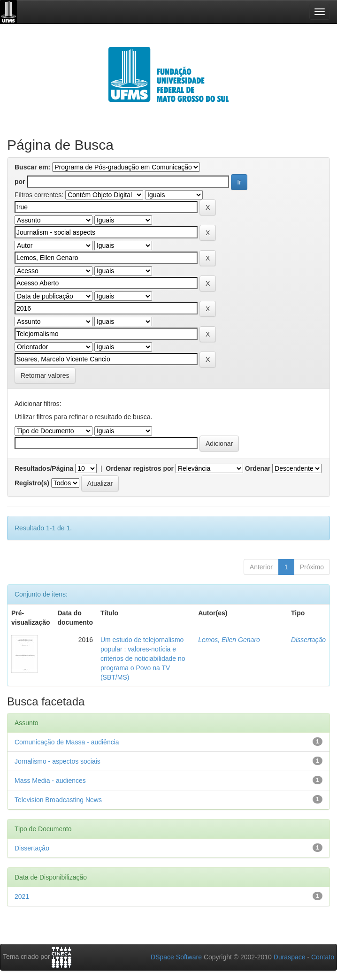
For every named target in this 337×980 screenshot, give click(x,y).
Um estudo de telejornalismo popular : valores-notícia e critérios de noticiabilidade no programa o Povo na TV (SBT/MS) (143, 658)
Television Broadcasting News (58, 800)
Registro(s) (32, 483)
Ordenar (258, 468)
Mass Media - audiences (50, 781)
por (20, 182)
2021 (22, 896)
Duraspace (290, 957)
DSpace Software (176, 957)
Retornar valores (45, 375)
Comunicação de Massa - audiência (67, 742)
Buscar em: (32, 167)
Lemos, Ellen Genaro (229, 640)
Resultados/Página (44, 468)
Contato (323, 957)
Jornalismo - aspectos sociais (57, 761)
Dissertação (308, 640)
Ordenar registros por (140, 468)
